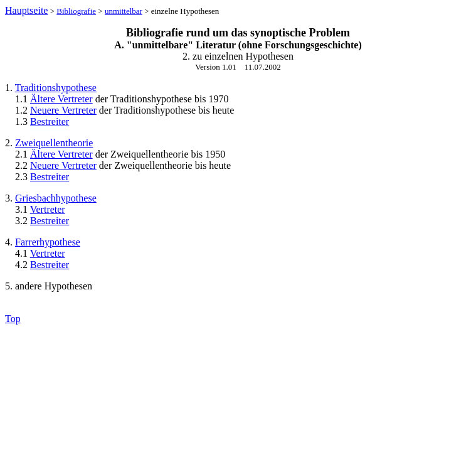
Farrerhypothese (48, 242)
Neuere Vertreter (63, 110)
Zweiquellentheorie (54, 143)
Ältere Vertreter (61, 99)
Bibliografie (76, 11)
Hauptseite (26, 10)
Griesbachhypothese (56, 198)
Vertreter (48, 209)
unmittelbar (124, 11)
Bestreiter (50, 121)
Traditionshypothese (56, 88)
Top (13, 319)
